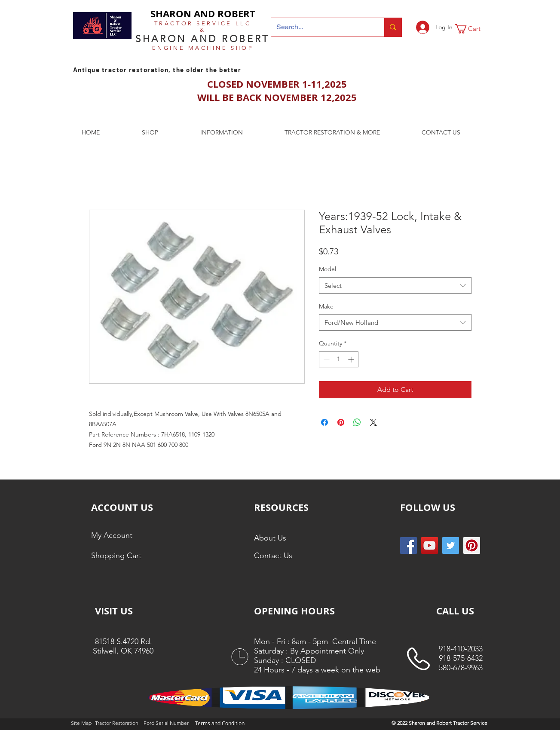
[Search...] (321, 27)
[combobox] (395, 286)
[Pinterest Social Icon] (472, 545)
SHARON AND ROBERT (203, 14)
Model (327, 269)
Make (326, 306)
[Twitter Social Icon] (451, 545)
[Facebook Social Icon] (409, 545)
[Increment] (352, 359)
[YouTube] (430, 545)
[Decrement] (326, 359)
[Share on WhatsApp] (357, 422)
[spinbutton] (339, 359)
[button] (473, 29)
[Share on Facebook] (324, 422)
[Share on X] (373, 422)
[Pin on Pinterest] (341, 422)
